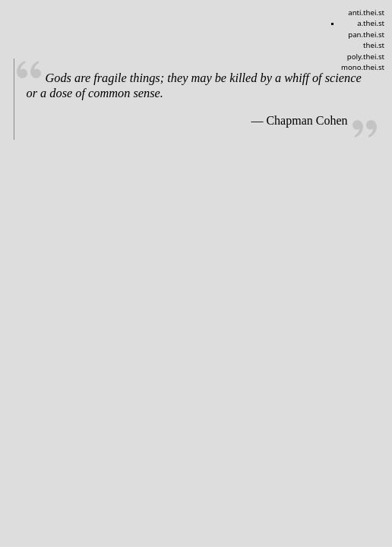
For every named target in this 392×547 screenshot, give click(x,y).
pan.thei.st (366, 35)
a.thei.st (371, 23)
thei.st (374, 45)
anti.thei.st (366, 13)
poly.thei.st (366, 57)
